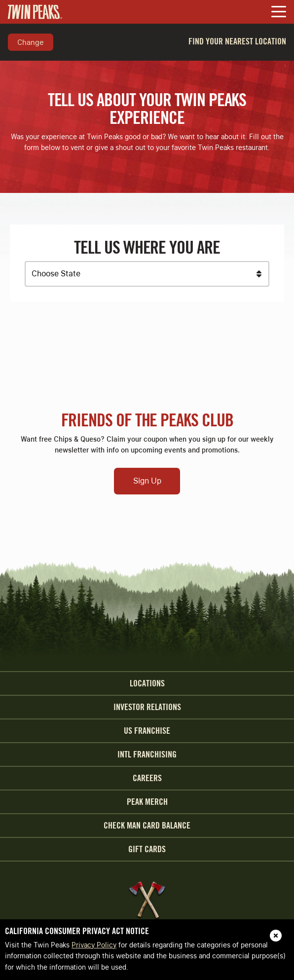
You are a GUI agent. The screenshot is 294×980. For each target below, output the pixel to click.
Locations (147, 683)
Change (31, 42)
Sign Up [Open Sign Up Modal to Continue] (147, 481)
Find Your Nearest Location (237, 41)
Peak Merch (147, 802)
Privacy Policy (94, 945)
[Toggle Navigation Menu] (279, 13)
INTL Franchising (147, 754)
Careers (147, 778)
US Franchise (147, 731)
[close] (276, 936)
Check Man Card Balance (147, 826)
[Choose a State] (147, 274)
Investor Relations (147, 707)
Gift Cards (147, 849)
